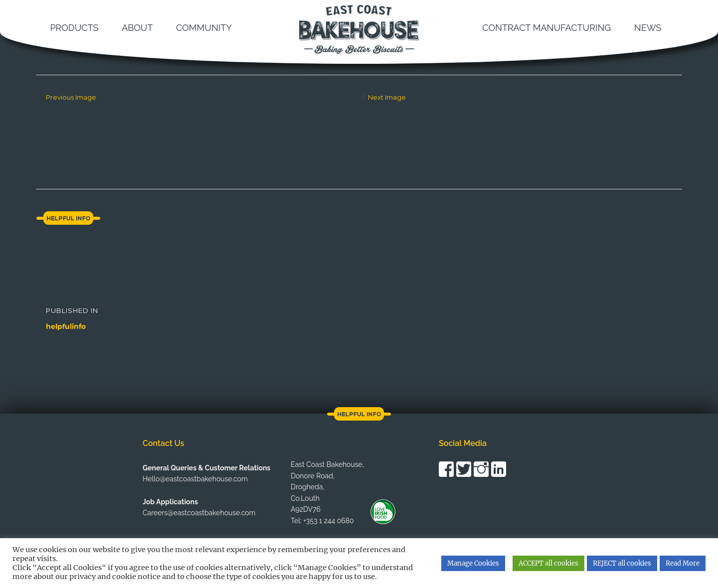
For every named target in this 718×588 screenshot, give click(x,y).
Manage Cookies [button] (473, 563)
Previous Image (71, 97)
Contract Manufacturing (546, 28)
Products (74, 28)
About (137, 28)
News (648, 28)
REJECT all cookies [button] (622, 563)
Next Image (387, 97)
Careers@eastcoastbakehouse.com (199, 513)
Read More (683, 563)
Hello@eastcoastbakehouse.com (195, 479)
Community (204, 28)
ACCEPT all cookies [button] (548, 563)
